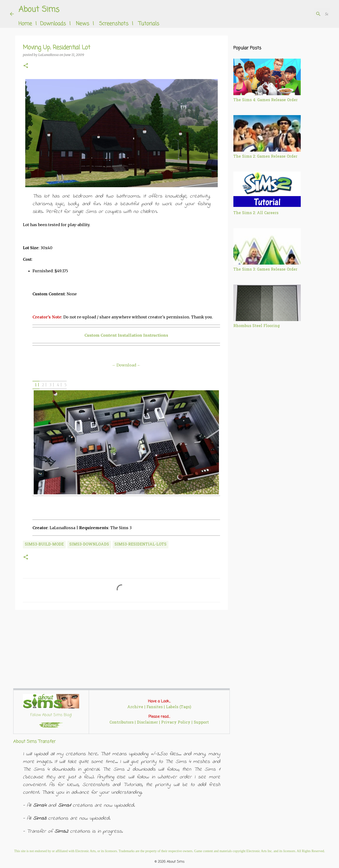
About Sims (39, 10)
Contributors (122, 723)
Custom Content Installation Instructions (126, 335)
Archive (135, 707)
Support (201, 723)
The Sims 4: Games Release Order (265, 100)
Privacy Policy (176, 723)
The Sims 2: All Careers (256, 213)
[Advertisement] (122, 651)
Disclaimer (147, 723)
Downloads (53, 24)
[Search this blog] (305, 14)
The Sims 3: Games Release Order (265, 270)
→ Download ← (126, 365)
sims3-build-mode (44, 545)
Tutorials (149, 24)
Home (25, 24)
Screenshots (114, 24)
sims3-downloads (89, 545)
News (83, 24)
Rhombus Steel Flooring (257, 326)
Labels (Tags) (179, 707)
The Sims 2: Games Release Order (265, 157)
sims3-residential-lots (141, 545)
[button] (26, 66)
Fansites (155, 707)
